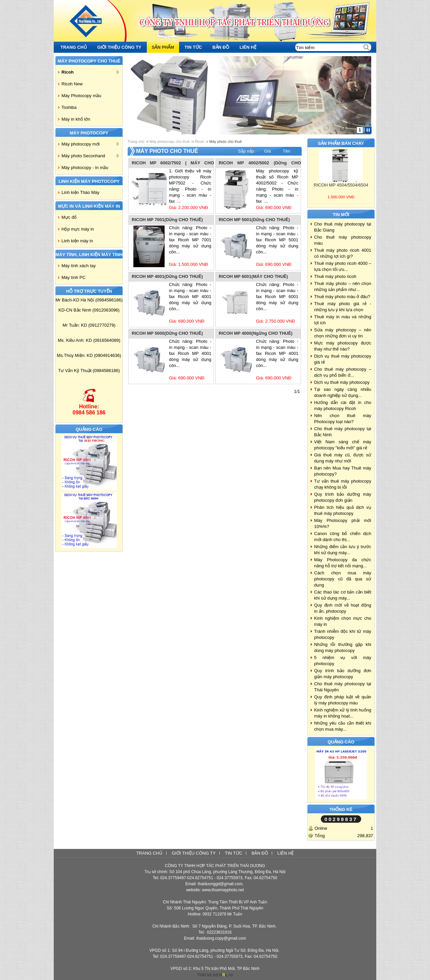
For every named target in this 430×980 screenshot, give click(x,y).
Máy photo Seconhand (90, 156)
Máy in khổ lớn (76, 119)
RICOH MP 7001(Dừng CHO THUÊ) (167, 220)
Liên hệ (285, 853)
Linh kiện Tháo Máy (80, 192)
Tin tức (233, 853)
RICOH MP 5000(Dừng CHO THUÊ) (167, 333)
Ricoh (90, 72)
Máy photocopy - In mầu (85, 168)
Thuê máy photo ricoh (335, 276)
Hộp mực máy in (78, 229)
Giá (267, 151)
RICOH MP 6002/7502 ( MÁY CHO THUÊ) (173, 163)
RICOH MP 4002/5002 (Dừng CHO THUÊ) (260, 163)
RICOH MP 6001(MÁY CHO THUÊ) (253, 276)
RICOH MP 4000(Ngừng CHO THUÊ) (256, 333)
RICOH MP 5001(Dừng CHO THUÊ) (254, 220)
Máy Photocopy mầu (81, 96)
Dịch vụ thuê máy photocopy (342, 382)
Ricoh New (72, 84)
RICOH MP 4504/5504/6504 (341, 185)
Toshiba (69, 107)
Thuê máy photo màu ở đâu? (342, 297)
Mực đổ (69, 217)
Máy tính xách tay (79, 266)
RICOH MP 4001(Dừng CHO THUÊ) (167, 276)
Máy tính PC (74, 277)
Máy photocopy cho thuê (170, 141)
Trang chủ (136, 141)
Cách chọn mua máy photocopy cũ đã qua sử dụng (343, 579)
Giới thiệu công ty (194, 853)
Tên (287, 151)
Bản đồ (260, 853)
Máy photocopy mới (90, 144)
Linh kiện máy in (77, 241)
